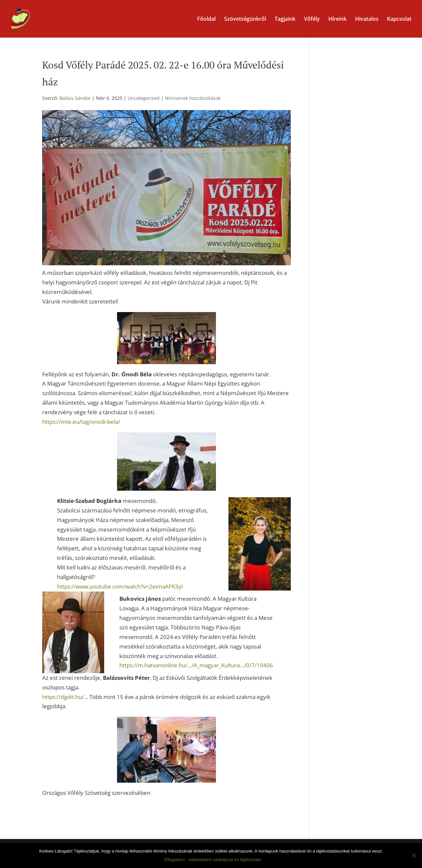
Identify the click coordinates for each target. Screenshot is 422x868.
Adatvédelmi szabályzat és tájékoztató (225, 860)
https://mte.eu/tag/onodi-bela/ (81, 422)
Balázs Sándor (75, 98)
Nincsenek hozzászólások (193, 98)
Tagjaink (285, 19)
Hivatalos (367, 19)
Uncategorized (144, 98)
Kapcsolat (399, 19)
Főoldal (206, 19)
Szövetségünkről (245, 19)
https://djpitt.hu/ (63, 697)
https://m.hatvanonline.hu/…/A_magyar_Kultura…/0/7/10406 (196, 665)
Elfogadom (175, 860)
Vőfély (312, 19)
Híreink (337, 19)
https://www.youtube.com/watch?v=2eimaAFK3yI (120, 586)
